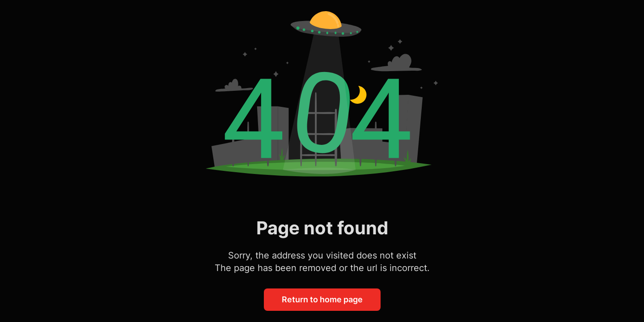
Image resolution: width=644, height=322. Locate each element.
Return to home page (322, 299)
